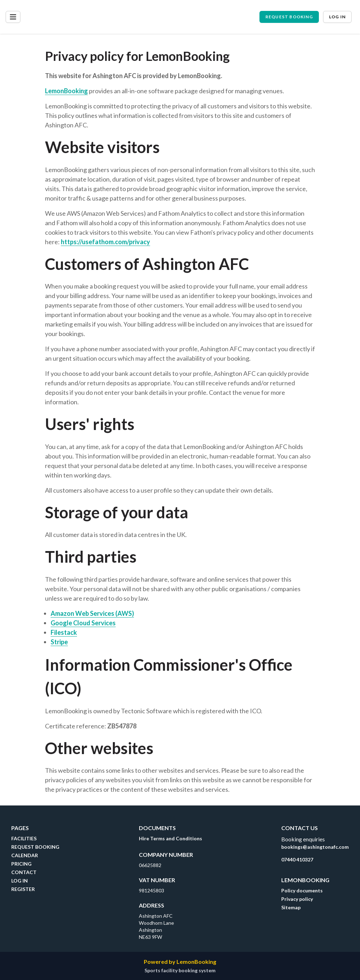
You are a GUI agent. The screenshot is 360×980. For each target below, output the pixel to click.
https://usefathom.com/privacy (105, 242)
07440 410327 (297, 859)
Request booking (289, 17)
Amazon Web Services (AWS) (92, 613)
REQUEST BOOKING (35, 847)
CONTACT (24, 872)
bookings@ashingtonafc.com (315, 847)
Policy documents (302, 890)
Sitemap (291, 907)
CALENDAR (25, 855)
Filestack (64, 632)
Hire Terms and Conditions (171, 838)
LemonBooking (66, 91)
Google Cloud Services (83, 623)
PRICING (21, 864)
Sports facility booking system (180, 970)
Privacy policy (297, 899)
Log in (337, 17)
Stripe (59, 642)
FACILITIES (24, 838)
